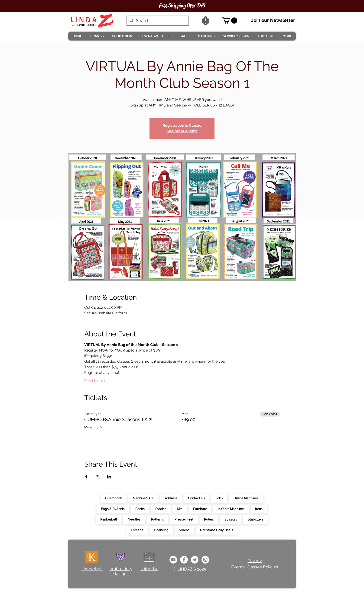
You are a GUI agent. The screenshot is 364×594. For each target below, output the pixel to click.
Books (140, 509)
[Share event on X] (98, 477)
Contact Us (196, 498)
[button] (97, 36)
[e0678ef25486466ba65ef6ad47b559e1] (184, 560)
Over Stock (114, 498)
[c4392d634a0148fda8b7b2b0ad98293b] (195, 560)
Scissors (231, 519)
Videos (184, 530)
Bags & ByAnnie (113, 509)
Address (171, 498)
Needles (134, 519)
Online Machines (246, 498)
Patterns (157, 519)
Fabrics (161, 509)
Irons (259, 509)
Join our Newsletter (273, 20)
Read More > (95, 381)
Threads (137, 530)
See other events (182, 131)
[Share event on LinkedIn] (109, 477)
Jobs (219, 498)
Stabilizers (255, 519)
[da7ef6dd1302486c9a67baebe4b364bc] (205, 560)
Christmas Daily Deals (216, 530)
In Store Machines (231, 509)
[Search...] (157, 21)
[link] (230, 21)
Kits (180, 509)
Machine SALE (143, 498)
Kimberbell (109, 519)
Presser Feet (184, 519)
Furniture (200, 509)
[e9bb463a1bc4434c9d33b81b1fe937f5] (173, 560)
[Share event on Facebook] (86, 477)
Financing (161, 530)
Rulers (209, 519)
